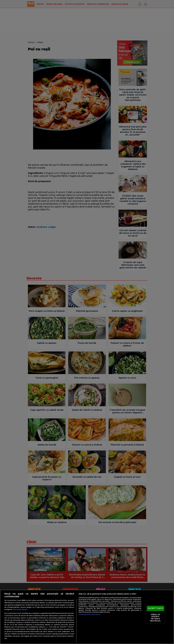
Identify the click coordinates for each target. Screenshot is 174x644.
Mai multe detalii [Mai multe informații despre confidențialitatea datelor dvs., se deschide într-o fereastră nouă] (20, 609)
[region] (87, 617)
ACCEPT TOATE (155, 608)
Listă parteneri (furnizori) (90, 614)
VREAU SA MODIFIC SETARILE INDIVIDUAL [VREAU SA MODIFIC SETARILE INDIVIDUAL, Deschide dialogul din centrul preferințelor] (155, 618)
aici (47, 627)
